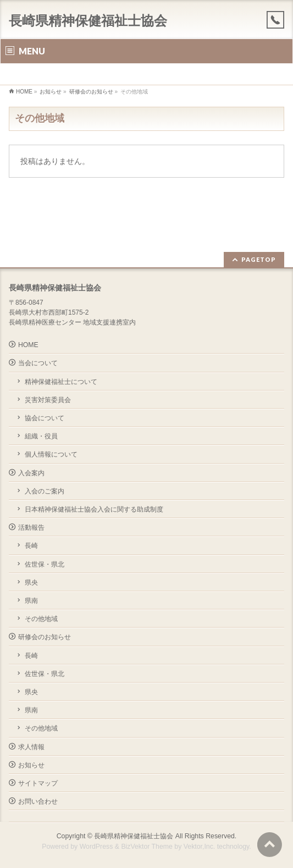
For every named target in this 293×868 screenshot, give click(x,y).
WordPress (96, 847)
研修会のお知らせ (45, 637)
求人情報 (31, 747)
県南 (31, 601)
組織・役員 (41, 436)
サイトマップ (38, 783)
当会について (38, 363)
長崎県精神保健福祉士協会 (88, 21)
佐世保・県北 (45, 564)
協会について (45, 418)
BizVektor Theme (147, 847)
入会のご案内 (45, 491)
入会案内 (31, 473)
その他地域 (41, 619)
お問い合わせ (38, 801)
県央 (31, 583)
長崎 (31, 546)
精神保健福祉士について (61, 382)
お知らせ (31, 765)
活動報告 (31, 528)
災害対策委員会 (48, 400)
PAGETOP (259, 259)
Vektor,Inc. (200, 847)
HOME (28, 345)
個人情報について (51, 454)
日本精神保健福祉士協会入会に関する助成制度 (94, 509)
